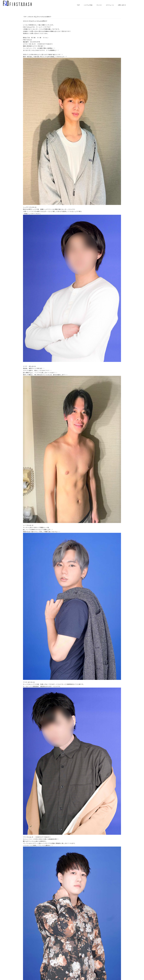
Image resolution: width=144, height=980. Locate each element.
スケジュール (110, 5)
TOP (78, 5)
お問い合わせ (122, 5)
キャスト (99, 5)
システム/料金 (88, 5)
